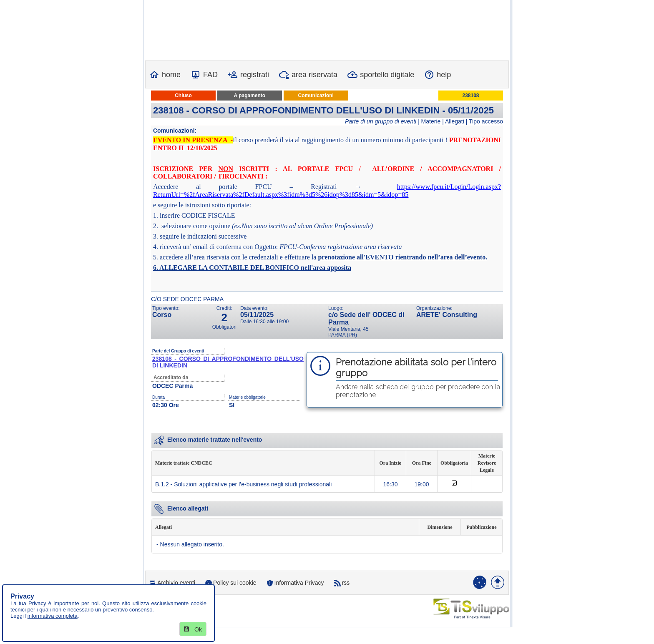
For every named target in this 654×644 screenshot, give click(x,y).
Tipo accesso (486, 121)
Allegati (455, 121)
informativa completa (53, 616)
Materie (431, 121)
